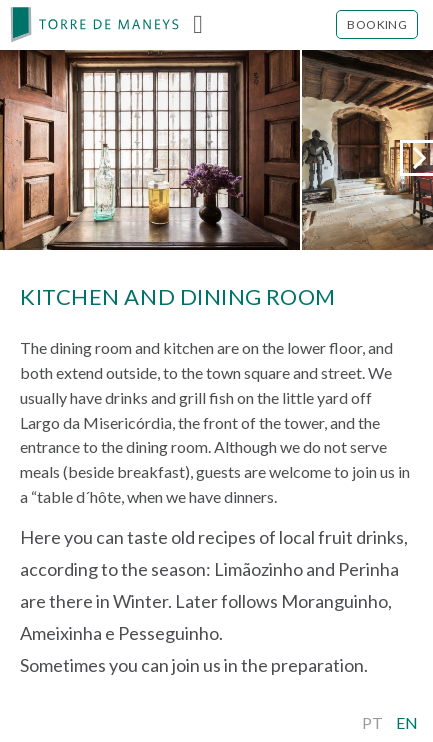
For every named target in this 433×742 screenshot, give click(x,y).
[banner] (95, 25)
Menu (198, 25)
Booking (377, 24)
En (407, 722)
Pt (372, 722)
